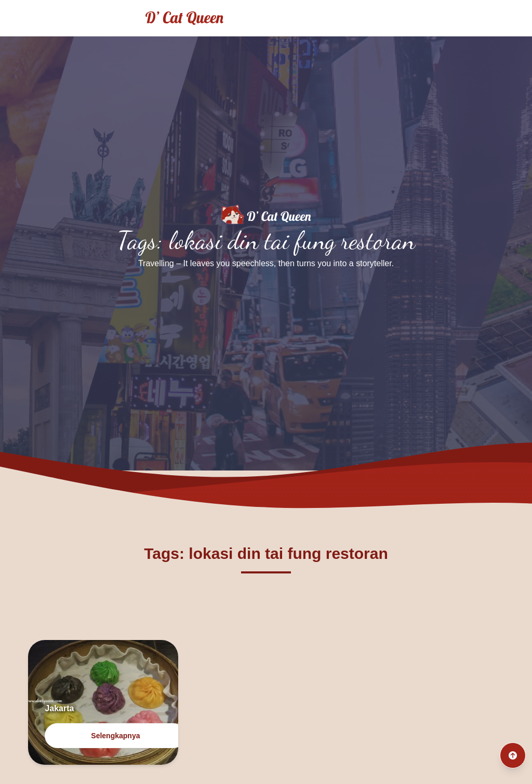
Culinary (495, 18)
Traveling (438, 18)
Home (386, 18)
